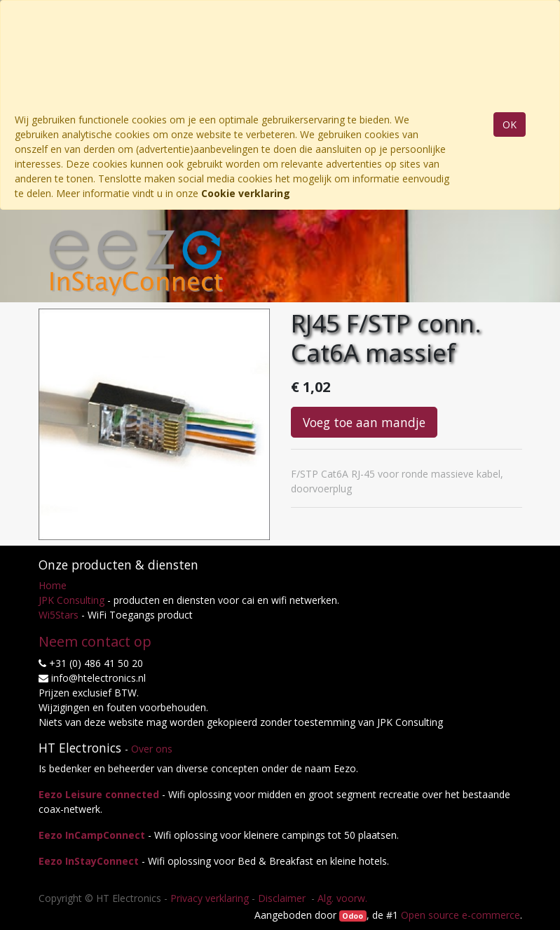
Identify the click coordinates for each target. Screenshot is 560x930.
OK (510, 124)
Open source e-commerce (460, 915)
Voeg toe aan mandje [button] (364, 422)
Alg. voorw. (342, 898)
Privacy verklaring (210, 898)
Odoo (353, 916)
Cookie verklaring (246, 193)
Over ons (152, 749)
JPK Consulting (71, 600)
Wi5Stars (59, 615)
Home (53, 585)
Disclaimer (283, 898)
